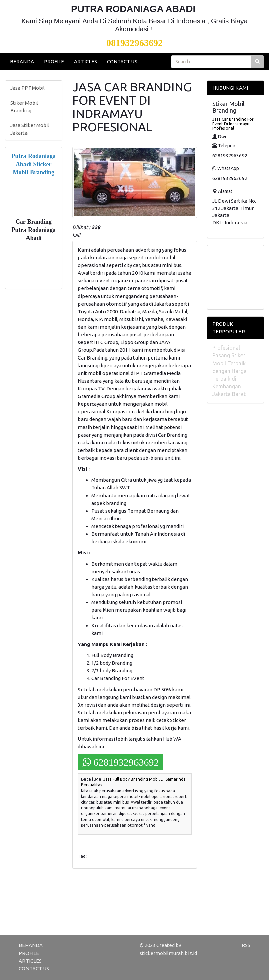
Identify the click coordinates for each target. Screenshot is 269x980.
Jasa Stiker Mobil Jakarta (30, 129)
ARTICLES (86, 61)
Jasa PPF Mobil (28, 88)
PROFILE (54, 61)
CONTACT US (122, 61)
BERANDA (22, 61)
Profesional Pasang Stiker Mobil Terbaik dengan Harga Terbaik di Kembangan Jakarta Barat (229, 371)
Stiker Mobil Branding (24, 107)
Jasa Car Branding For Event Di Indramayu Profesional (233, 123)
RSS (246, 945)
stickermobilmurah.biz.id (168, 953)
